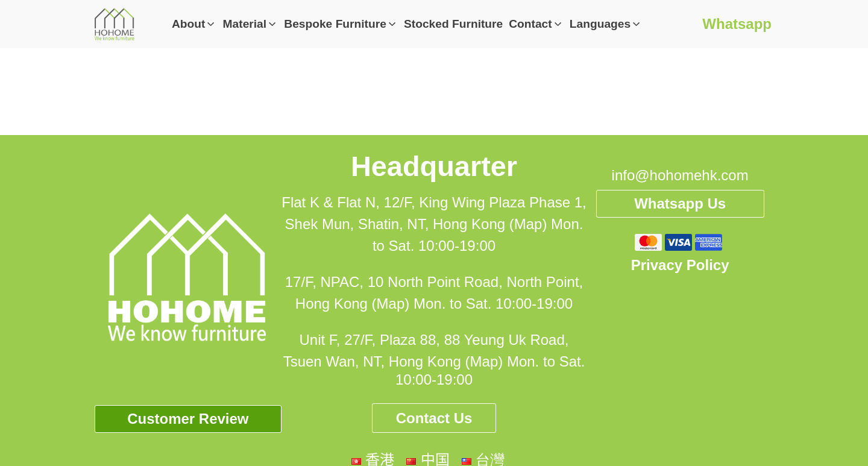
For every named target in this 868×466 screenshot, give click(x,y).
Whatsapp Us (680, 203)
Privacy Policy (680, 265)
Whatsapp (737, 24)
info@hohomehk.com (680, 175)
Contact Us (434, 418)
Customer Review (188, 419)
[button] (194, 24)
